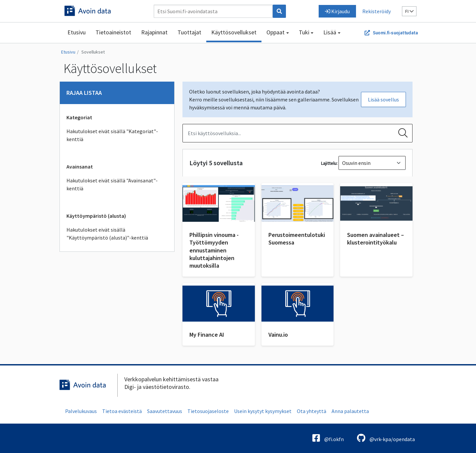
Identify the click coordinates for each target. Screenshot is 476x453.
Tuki (304, 32)
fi (409, 11)
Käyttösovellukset (234, 32)
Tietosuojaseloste (208, 411)
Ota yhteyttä (312, 411)
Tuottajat (189, 32)
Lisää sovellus (383, 99)
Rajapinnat (154, 32)
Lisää (330, 32)
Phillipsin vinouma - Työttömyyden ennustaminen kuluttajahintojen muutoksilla (214, 250)
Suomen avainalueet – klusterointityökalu (376, 239)
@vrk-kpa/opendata (386, 438)
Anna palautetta (350, 411)
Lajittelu (329, 163)
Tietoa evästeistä (122, 411)
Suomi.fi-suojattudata (395, 33)
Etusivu (77, 32)
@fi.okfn (328, 438)
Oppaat (276, 32)
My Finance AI (207, 335)
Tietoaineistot (113, 32)
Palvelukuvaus (81, 411)
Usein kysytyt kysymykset (263, 411)
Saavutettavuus (165, 411)
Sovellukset (93, 52)
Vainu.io (278, 335)
